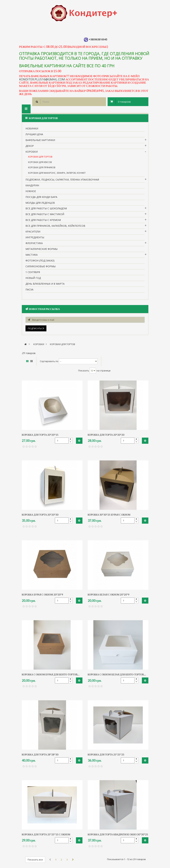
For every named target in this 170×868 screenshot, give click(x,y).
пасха (29, 289)
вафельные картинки (40, 140)
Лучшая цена (34, 134)
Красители (33, 232)
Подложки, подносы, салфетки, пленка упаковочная (62, 180)
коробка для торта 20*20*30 (40, 515)
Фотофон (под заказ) (40, 261)
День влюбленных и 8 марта (45, 284)
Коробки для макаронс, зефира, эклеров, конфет (57, 173)
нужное (31, 191)
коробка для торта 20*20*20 (106, 435)
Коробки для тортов (40, 157)
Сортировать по (49, 361)
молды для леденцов (40, 203)
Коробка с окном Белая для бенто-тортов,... (117, 674)
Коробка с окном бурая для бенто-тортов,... (51, 674)
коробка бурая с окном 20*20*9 (42, 595)
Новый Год (33, 278)
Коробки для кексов (40, 162)
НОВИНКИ (32, 128)
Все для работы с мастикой (45, 214)
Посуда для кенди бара (41, 197)
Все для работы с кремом (43, 220)
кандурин (32, 185)
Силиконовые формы (41, 266)
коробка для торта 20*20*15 (40, 435)
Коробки (32, 152)
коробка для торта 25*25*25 (106, 754)
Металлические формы (41, 249)
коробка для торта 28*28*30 (40, 754)
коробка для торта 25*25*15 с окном (46, 834)
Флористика (34, 243)
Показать (84, 371)
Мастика (32, 255)
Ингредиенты (35, 237)
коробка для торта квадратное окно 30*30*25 (118, 834)
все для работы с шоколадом (46, 208)
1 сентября (33, 272)
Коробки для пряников (42, 167)
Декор (30, 146)
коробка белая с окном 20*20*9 (109, 595)
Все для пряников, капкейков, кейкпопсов (55, 226)
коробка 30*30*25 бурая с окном (109, 515)
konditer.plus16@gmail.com (42, 79)
